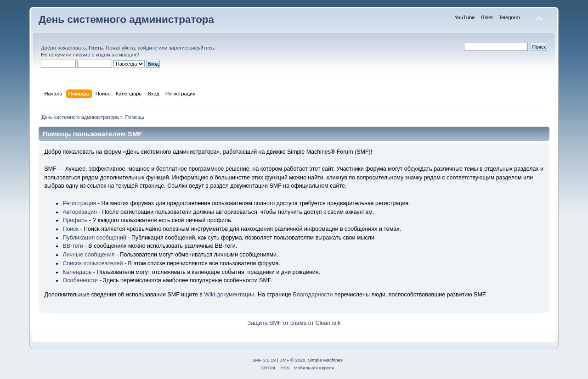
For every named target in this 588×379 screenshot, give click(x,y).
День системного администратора (126, 20)
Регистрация (79, 203)
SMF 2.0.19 (264, 360)
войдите (147, 48)
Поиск (71, 229)
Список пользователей (93, 263)
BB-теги (73, 246)
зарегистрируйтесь (191, 48)
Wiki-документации (229, 295)
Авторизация (80, 212)
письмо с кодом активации (105, 55)
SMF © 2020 (293, 360)
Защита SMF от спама (277, 323)
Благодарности (313, 295)
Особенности (80, 280)
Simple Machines (325, 360)
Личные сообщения (88, 255)
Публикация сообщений (94, 238)
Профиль (75, 220)
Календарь (77, 272)
